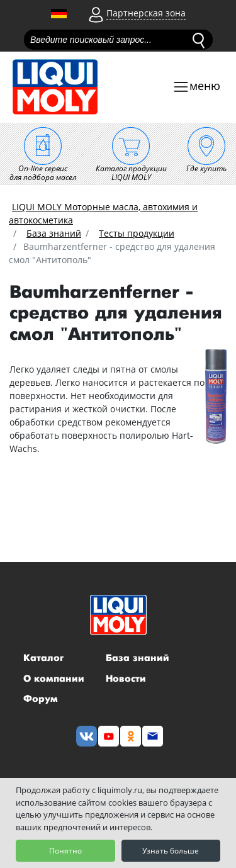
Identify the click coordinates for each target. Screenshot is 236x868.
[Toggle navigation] (196, 87)
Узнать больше (171, 851)
